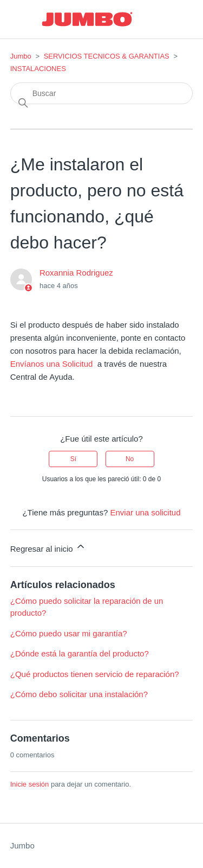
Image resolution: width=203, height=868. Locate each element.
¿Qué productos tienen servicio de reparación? (95, 674)
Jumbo (21, 56)
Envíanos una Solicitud (52, 364)
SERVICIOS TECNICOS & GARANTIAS (107, 56)
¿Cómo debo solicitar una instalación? (79, 694)
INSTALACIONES (38, 69)
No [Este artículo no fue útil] (130, 459)
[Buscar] (102, 93)
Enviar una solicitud (145, 512)
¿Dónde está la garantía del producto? (80, 653)
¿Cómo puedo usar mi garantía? (69, 633)
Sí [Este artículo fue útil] (73, 459)
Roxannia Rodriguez (76, 273)
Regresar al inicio (48, 547)
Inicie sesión (30, 784)
